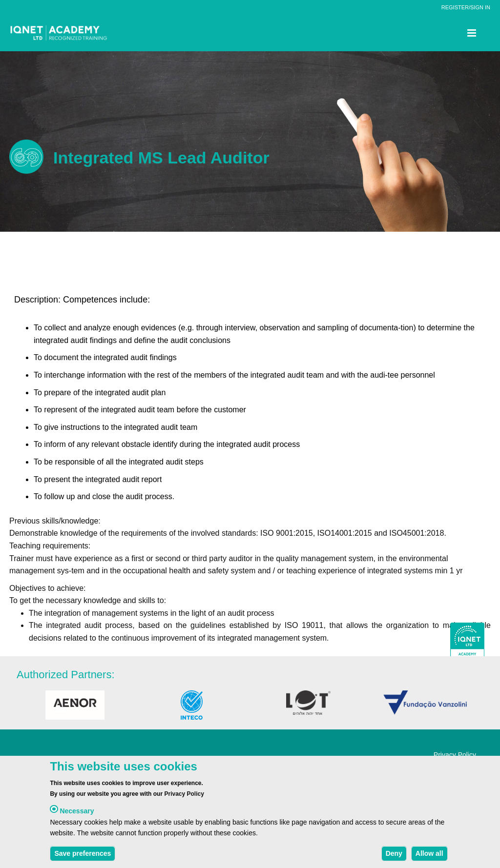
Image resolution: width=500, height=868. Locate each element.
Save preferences (83, 856)
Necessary (77, 814)
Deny (394, 856)
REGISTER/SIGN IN (466, 7)
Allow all (429, 856)
